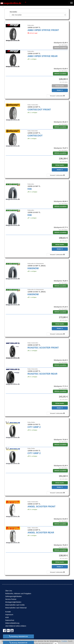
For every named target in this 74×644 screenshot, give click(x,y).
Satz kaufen (60, 86)
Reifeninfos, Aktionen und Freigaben (18, 594)
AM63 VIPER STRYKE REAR (43, 56)
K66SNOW (33, 268)
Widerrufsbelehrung (12, 623)
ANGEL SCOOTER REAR (41, 533)
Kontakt (8, 612)
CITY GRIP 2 (34, 427)
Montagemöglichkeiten (13, 602)
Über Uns (9, 591)
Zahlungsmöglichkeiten (13, 596)
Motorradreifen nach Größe (15, 605)
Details (60, 90)
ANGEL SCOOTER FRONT (42, 506)
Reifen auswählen (60, 48)
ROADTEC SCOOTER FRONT (43, 348)
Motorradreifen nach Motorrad (16, 608)
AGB (7, 617)
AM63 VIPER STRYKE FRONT (43, 30)
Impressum (9, 615)
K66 (30, 189)
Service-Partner (11, 599)
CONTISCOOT (35, 136)
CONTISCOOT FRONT (39, 110)
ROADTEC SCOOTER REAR (42, 374)
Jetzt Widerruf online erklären (16, 626)
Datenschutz (10, 620)
